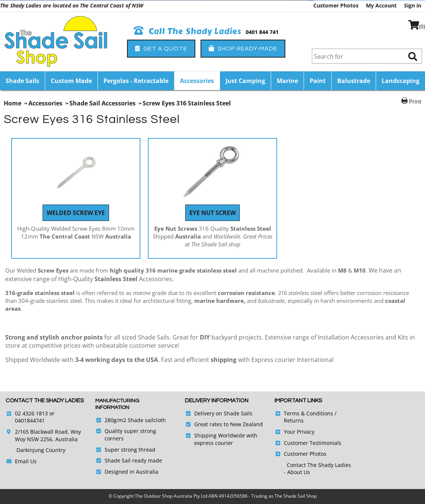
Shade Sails (22, 81)
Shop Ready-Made (243, 48)
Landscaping (401, 81)
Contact (297, 465)
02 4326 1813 (31, 413)
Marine (287, 81)
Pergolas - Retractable (136, 81)
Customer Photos (336, 5)
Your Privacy (299, 432)
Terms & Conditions (308, 413)
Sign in (413, 5)
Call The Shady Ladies (188, 31)
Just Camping (245, 81)
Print (415, 101)
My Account (381, 5)
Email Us (26, 461)
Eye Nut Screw (212, 213)
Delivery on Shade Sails (223, 413)
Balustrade (354, 81)
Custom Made (71, 81)
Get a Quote (161, 48)
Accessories (197, 81)
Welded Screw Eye (76, 213)
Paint (318, 81)
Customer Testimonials (313, 443)
